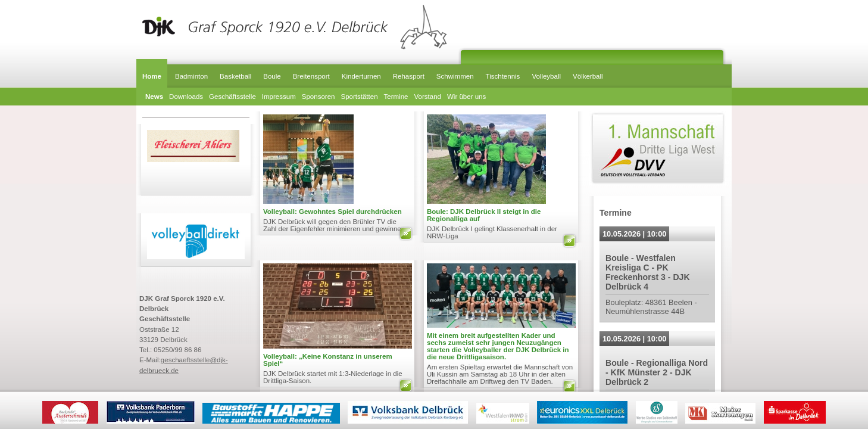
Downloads (186, 97)
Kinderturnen (361, 76)
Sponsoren (319, 97)
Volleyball (546, 76)
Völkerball (588, 76)
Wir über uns (466, 97)
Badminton (191, 76)
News (154, 97)
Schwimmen (455, 76)
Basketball (235, 76)
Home (152, 76)
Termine (396, 97)
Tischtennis (503, 76)
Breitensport (311, 76)
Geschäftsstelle (232, 97)
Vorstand (428, 97)
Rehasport (409, 76)
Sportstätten (359, 97)
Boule (272, 76)
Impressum (279, 97)
